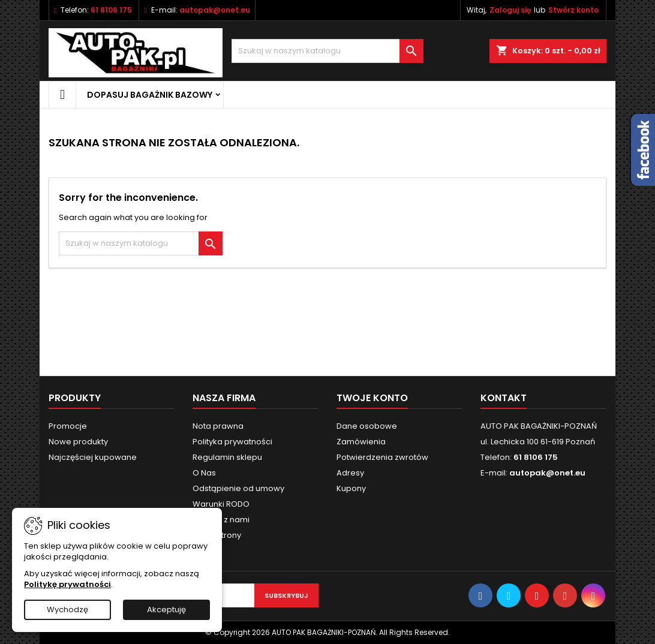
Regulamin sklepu (227, 457)
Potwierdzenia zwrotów (382, 457)
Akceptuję (166, 610)
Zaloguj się (510, 10)
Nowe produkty (78, 442)
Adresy (350, 473)
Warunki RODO (221, 504)
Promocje (68, 426)
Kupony (351, 488)
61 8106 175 (111, 10)
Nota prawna (218, 426)
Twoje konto (372, 398)
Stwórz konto (573, 10)
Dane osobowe (367, 426)
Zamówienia (361, 442)
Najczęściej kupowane (93, 457)
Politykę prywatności (67, 584)
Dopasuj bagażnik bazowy (150, 95)
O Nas (204, 473)
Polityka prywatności (232, 442)
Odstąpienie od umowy (238, 488)
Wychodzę (67, 610)
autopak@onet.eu (215, 10)
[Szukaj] (327, 51)
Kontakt (504, 398)
